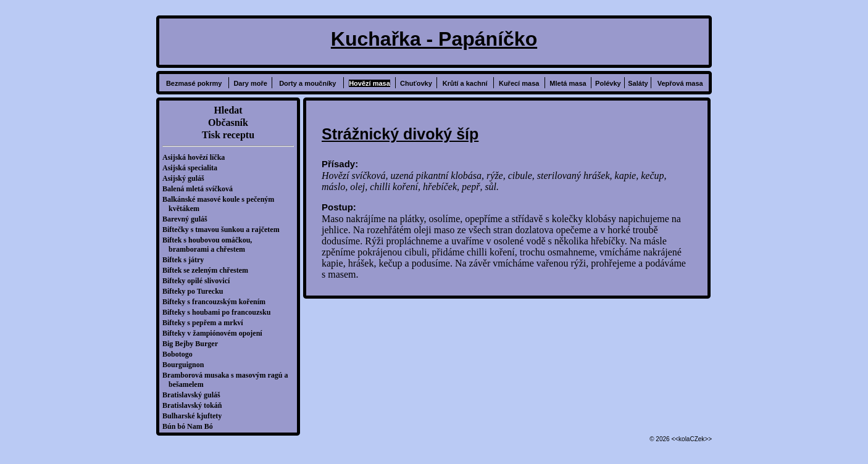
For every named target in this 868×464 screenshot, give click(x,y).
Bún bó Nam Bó (191, 426)
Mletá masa (568, 83)
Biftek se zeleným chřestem (208, 270)
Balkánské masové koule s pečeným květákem (221, 204)
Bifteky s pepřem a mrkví (206, 323)
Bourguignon (186, 365)
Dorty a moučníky (307, 83)
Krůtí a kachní (465, 83)
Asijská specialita (193, 168)
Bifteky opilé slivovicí (199, 281)
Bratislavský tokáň (195, 405)
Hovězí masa (369, 83)
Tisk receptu (228, 135)
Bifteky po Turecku (196, 291)
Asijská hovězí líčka (197, 157)
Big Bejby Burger (193, 344)
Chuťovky (416, 83)
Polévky (608, 83)
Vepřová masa (680, 83)
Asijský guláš (186, 178)
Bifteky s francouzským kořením (217, 302)
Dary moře (250, 83)
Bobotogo (181, 354)
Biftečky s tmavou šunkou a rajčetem (224, 230)
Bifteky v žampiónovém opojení (215, 333)
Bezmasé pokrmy (194, 83)
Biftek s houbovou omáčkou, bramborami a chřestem (210, 245)
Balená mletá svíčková (201, 189)
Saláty (638, 83)
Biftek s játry (186, 260)
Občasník (228, 122)
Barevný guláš (188, 219)
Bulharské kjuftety (195, 416)
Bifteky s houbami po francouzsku (219, 312)
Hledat (228, 110)
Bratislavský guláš (194, 395)
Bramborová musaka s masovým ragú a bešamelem (228, 380)
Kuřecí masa (519, 83)
